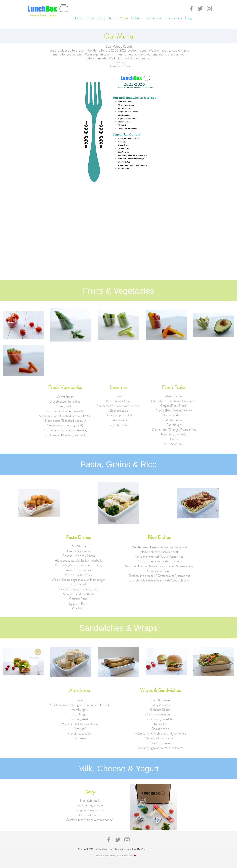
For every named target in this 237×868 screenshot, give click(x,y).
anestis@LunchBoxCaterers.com (139, 849)
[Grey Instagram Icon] (209, 8)
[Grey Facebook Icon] (191, 8)
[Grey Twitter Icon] (200, 8)
